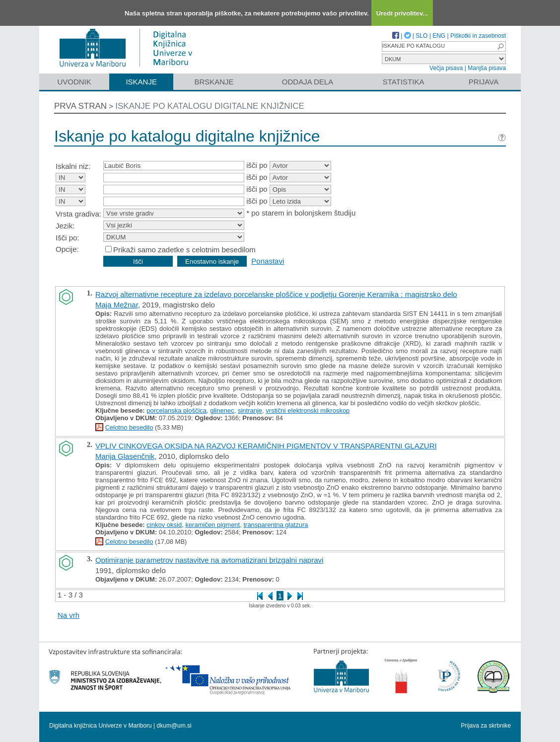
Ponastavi (268, 261)
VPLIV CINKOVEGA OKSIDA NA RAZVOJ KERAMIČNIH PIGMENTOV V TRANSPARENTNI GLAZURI (266, 446)
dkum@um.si (174, 726)
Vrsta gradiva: (78, 214)
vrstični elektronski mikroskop (308, 410)
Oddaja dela (308, 82)
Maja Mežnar (117, 305)
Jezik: (65, 226)
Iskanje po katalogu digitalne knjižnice (210, 106)
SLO (421, 36)
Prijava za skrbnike (486, 726)
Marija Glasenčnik (125, 456)
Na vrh (69, 615)
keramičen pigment (212, 525)
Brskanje (214, 82)
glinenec (222, 410)
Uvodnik (74, 82)
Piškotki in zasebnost (478, 36)
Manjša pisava (487, 68)
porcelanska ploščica (176, 410)
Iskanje (141, 82)
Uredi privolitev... (402, 13)
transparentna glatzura (276, 525)
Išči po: (68, 238)
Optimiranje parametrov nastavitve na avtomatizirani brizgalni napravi (209, 560)
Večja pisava (446, 68)
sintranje (250, 410)
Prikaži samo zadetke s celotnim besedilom (184, 250)
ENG (439, 36)
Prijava (484, 82)
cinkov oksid (164, 525)
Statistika (404, 82)
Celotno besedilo (129, 427)
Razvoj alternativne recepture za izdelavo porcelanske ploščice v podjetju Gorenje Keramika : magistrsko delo (276, 294)
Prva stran (80, 106)
